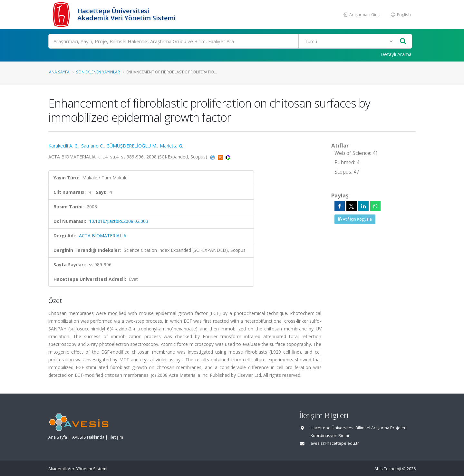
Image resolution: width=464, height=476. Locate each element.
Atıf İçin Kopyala (355, 219)
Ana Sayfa (59, 72)
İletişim (116, 437)
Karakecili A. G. (63, 146)
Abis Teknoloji (388, 469)
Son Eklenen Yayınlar (98, 72)
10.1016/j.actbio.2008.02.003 (119, 221)
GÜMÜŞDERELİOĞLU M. (132, 146)
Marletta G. (171, 146)
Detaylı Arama (396, 54)
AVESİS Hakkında (88, 437)
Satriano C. (92, 146)
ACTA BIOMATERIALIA (103, 236)
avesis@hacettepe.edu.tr (335, 443)
